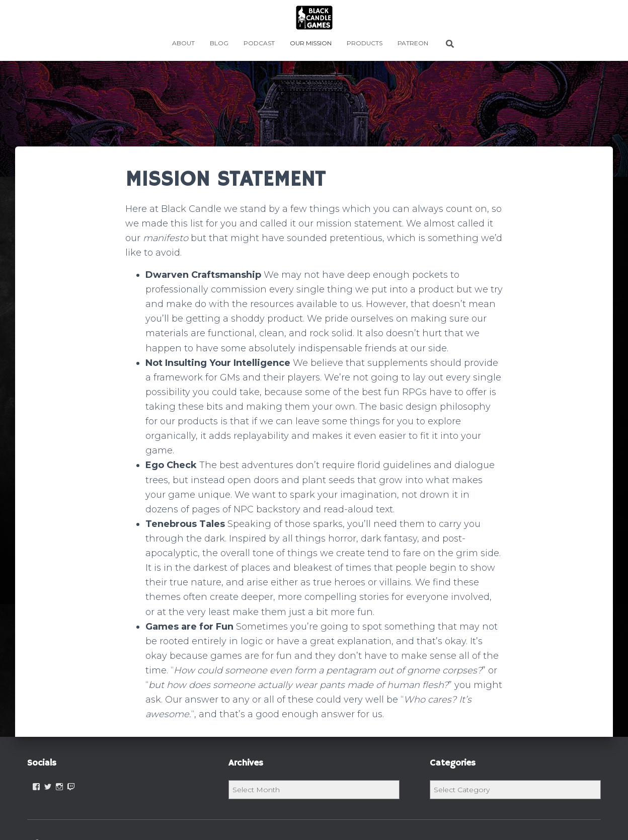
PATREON (413, 43)
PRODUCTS (365, 43)
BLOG (219, 43)
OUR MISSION (311, 43)
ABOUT (183, 43)
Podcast (259, 43)
